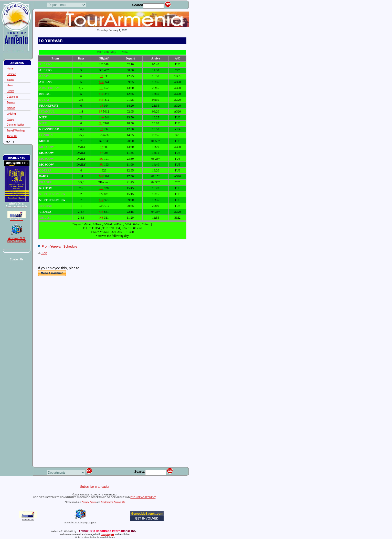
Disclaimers (107, 502)
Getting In (12, 97)
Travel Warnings (16, 131)
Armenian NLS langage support (80, 522)
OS (101, 212)
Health (10, 91)
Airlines (11, 108)
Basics (10, 80)
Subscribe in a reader (95, 487)
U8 (101, 88)
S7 (101, 76)
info (101, 117)
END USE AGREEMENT (143, 497)
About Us (12, 136)
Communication (20, 125)
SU (101, 159)
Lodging (11, 114)
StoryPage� (108, 534)
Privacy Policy (89, 502)
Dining (10, 119)
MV (101, 82)
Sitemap (11, 74)
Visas (10, 85)
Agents (11, 102)
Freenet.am (28, 520)
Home (10, 69)
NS (101, 218)
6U (100, 123)
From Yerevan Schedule (60, 246)
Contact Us (119, 502)
